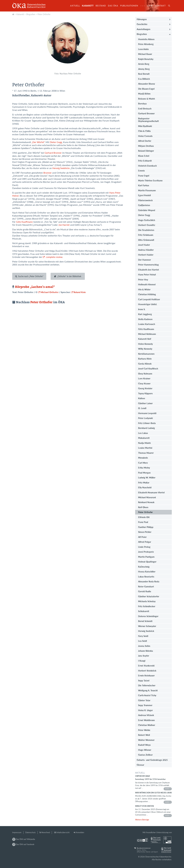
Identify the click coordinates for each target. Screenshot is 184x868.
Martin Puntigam (146, 557)
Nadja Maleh (144, 443)
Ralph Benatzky (146, 59)
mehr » (168, 789)
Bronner (47, 173)
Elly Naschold (145, 487)
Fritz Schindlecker (147, 606)
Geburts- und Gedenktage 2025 (152, 760)
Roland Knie (80, 292)
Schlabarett (144, 611)
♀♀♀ (143, 6)
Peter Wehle (144, 730)
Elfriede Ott (144, 517)
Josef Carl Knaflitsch (148, 369)
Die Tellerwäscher (147, 685)
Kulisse (142, 398)
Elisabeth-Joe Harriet (149, 270)
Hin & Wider (144, 289)
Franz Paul (143, 522)
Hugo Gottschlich (147, 220)
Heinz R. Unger (145, 710)
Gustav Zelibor (145, 755)
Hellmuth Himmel (147, 284)
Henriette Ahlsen (146, 39)
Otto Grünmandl (146, 240)
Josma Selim (144, 646)
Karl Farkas (144, 185)
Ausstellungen (143, 29)
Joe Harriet (64, 225)
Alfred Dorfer (145, 141)
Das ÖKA (113, 6)
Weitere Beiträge (142, 820)
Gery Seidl (143, 636)
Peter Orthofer (44, 14)
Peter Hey (143, 280)
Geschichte (142, 24)
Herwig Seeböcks (61, 168)
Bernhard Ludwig (146, 428)
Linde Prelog (144, 547)
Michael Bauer (145, 54)
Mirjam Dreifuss (146, 146)
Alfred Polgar (145, 542)
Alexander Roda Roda (149, 581)
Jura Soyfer (144, 656)
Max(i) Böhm (144, 94)
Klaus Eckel (144, 156)
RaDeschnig (144, 567)
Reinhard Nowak (146, 502)
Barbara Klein (145, 359)
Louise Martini (145, 448)
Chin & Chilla (144, 131)
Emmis (141, 171)
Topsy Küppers (145, 393)
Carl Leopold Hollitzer (149, 299)
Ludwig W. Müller (147, 478)
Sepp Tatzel (144, 681)
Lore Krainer (144, 378)
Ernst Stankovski (146, 666)
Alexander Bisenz (147, 84)
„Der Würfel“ (38, 142)
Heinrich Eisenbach (147, 166)
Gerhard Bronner (53, 153)
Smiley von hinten (144, 806)
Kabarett (88, 6)
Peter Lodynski (145, 418)
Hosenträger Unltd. (148, 304)
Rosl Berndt (144, 74)
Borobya (142, 104)
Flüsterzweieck (145, 200)
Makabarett (144, 438)
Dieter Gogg (56, 142)
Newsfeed (46, 832)
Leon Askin (143, 49)
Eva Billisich (144, 79)
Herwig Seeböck (146, 631)
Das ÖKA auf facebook (23, 844)
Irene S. (142, 309)
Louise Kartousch (147, 324)
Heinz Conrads (145, 136)
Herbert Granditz (147, 225)
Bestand (101, 6)
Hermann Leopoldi (147, 413)
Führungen (142, 19)
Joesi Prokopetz (146, 552)
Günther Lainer (145, 403)
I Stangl (142, 661)
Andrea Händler (146, 250)
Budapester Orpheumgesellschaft (148, 120)
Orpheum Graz (143, 776)
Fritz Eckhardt (145, 161)
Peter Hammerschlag (148, 265)
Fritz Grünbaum (146, 235)
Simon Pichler (145, 532)
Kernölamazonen (146, 354)
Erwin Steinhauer (146, 675)
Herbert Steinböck (147, 671)
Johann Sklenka (146, 651)
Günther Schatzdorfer (149, 596)
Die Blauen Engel (146, 89)
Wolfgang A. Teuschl (148, 690)
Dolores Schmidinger (148, 616)
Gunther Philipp (146, 527)
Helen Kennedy (145, 344)
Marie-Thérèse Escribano (150, 180)
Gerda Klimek (145, 364)
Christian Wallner (147, 725)
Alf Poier (142, 537)
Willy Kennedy (145, 349)
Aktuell (75, 6)
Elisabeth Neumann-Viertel (151, 492)
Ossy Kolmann (145, 374)
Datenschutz (30, 832)
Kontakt (160, 6)
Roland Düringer (146, 151)
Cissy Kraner (144, 383)
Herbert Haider (146, 255)
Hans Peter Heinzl (147, 274)
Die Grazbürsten (146, 230)
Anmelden (80, 832)
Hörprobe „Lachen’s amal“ (34, 287)
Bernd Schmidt (145, 621)
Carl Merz (143, 463)
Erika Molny (144, 468)
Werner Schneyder (147, 626)
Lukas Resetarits (146, 577)
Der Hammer (145, 260)
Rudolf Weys (144, 745)
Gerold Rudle (145, 591)
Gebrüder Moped (147, 210)
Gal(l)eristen (144, 205)
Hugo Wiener (145, 750)
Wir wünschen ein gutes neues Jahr (153, 793)
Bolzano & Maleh (146, 99)
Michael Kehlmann (147, 334)
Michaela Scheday (147, 601)
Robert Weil (144, 735)
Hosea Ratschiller (147, 572)
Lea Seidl (143, 641)
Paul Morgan (144, 473)
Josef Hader (144, 245)
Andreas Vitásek (146, 715)
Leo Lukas (143, 433)
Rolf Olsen (143, 507)
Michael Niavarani (147, 497)
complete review (54, 257)
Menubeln (143, 458)
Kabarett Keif (145, 339)
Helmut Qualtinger (147, 562)
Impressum (17, 832)
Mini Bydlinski (145, 126)
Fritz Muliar (144, 483)
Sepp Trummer (145, 705)
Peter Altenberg (146, 44)
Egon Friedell (144, 195)
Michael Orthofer (50, 292)
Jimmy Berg (144, 69)
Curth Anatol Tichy (147, 695)
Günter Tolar (144, 700)
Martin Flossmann (147, 190)
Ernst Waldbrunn (146, 720)
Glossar (140, 765)
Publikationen (129, 6)
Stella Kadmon (145, 319)
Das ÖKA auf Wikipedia (24, 839)
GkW (150, 6)
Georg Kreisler (145, 388)
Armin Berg (144, 64)
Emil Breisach (145, 109)
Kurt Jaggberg (145, 314)
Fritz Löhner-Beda (147, 423)
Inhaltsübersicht (63, 832)
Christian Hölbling (147, 294)
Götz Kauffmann (24, 222)
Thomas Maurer (146, 453)
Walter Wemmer (146, 740)
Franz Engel (144, 176)
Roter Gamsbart (146, 586)
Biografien (31, 14)
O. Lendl (142, 408)
